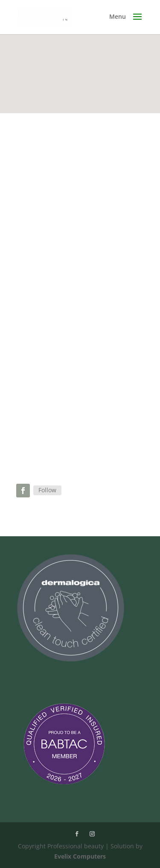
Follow (47, 490)
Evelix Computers (80, 856)
